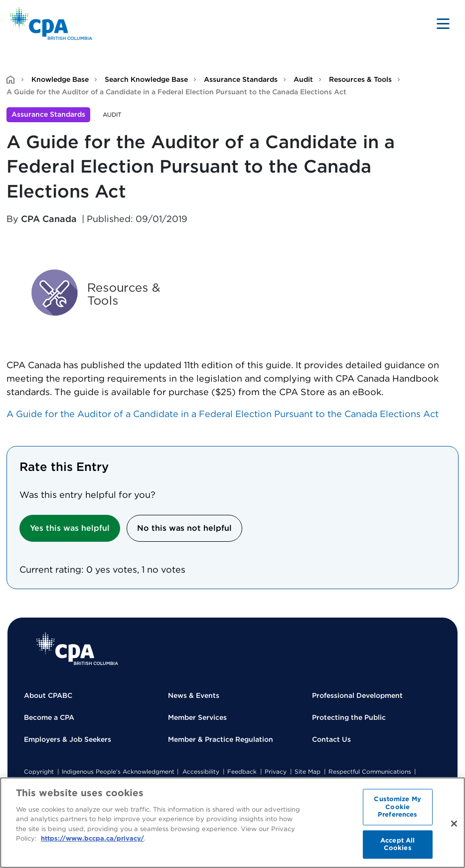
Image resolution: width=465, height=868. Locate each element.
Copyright (39, 771)
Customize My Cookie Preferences (397, 807)
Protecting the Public (349, 717)
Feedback (242, 771)
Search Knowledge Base (146, 79)
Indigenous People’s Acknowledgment (118, 771)
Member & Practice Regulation (221, 739)
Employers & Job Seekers (68, 739)
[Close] (454, 824)
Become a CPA (49, 717)
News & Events (194, 695)
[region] (232, 823)
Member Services (197, 717)
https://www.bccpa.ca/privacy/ (92, 838)
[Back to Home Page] (51, 24)
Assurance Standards (241, 79)
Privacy (276, 771)
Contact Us (331, 739)
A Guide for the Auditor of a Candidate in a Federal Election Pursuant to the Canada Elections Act (223, 414)
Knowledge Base (60, 79)
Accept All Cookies (397, 844)
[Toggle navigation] (443, 23)
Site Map (308, 771)
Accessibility (201, 771)
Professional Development (357, 695)
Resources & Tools (360, 79)
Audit (303, 79)
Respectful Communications (370, 771)
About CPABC (48, 695)
